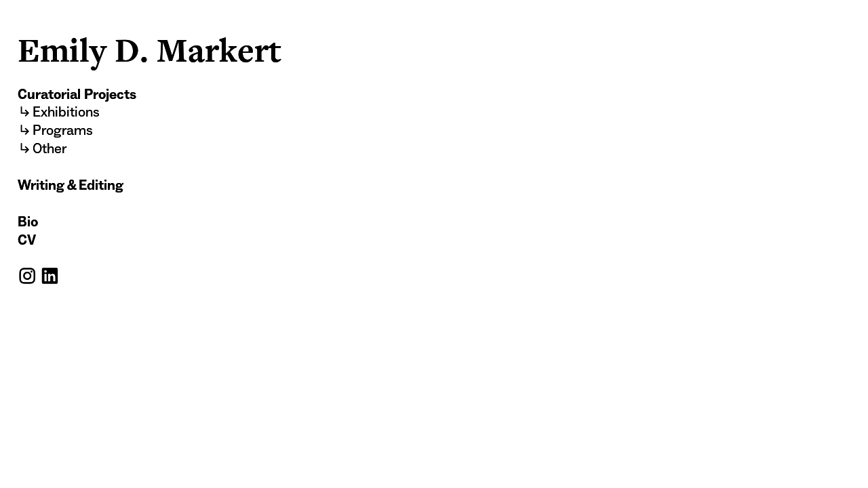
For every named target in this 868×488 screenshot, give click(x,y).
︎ (50, 277)
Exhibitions (66, 112)
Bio (28, 222)
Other (50, 148)
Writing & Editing (71, 185)
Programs (63, 130)
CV (27, 240)
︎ (27, 277)
